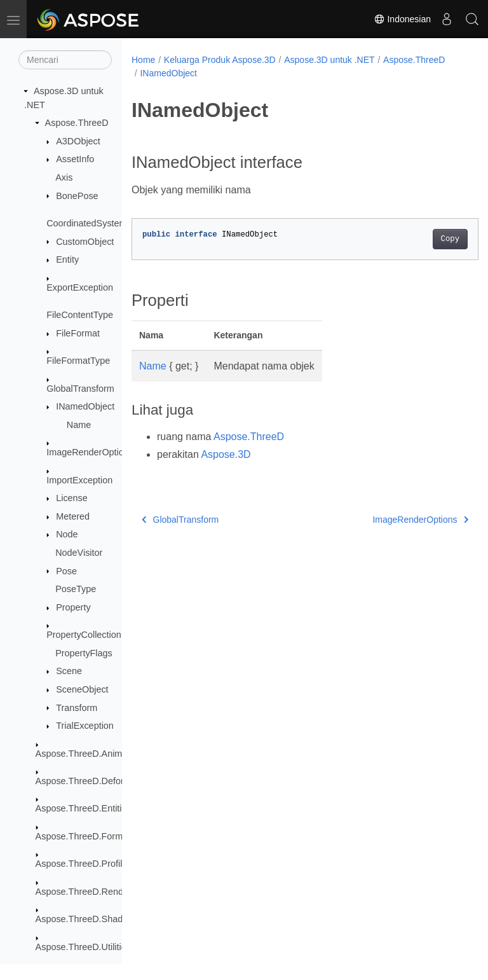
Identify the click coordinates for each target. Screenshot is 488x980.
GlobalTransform (80, 389)
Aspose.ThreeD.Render (84, 892)
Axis (64, 177)
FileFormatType (78, 361)
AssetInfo (75, 159)
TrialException (85, 726)
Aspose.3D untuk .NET (329, 60)
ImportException (79, 480)
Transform (77, 708)
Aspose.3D (226, 454)
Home (143, 60)
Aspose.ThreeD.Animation (89, 754)
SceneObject (82, 689)
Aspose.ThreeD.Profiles (84, 864)
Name (79, 425)
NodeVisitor (79, 553)
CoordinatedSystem (86, 223)
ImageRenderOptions (90, 452)
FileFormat (78, 333)
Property (73, 607)
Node (67, 534)
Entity (67, 259)
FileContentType (80, 315)
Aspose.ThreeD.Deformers (90, 781)
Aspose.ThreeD (77, 123)
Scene (69, 671)
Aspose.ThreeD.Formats (85, 836)
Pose (66, 571)
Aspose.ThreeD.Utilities (83, 947)
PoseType (76, 589)
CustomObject (85, 242)
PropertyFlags (84, 653)
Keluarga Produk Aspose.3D (220, 60)
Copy (425, 239)
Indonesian (402, 19)
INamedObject (85, 406)
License (72, 498)
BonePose (77, 196)
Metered (73, 516)
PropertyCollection (84, 635)
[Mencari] (65, 60)
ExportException (80, 287)
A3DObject (78, 141)
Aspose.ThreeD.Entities (84, 808)
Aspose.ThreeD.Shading (85, 919)
